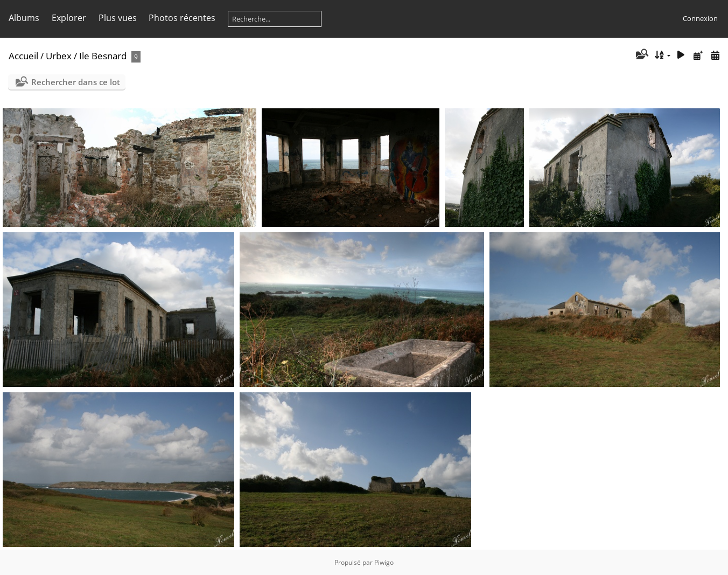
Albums (24, 18)
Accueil (23, 56)
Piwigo (384, 562)
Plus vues (118, 18)
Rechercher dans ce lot (76, 82)
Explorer (69, 18)
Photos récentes (182, 18)
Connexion (700, 18)
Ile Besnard (103, 56)
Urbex (59, 56)
